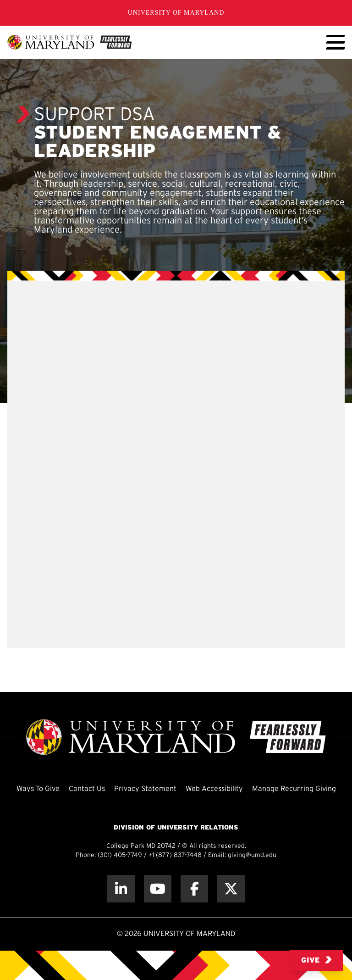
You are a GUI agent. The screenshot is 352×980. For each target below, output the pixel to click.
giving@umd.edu (252, 855)
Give (316, 960)
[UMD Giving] (69, 42)
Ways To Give (38, 789)
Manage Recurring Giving (294, 789)
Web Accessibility (214, 789)
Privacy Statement (145, 789)
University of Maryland (176, 13)
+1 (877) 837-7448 (175, 855)
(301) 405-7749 (120, 855)
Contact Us (87, 789)
